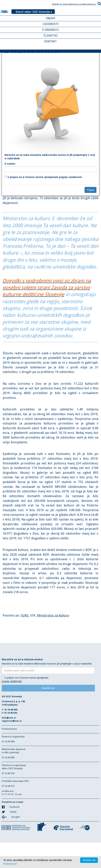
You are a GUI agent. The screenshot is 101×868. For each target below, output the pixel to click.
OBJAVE (50, 18)
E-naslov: (10, 164)
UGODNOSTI (50, 24)
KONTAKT (50, 41)
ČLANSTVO (50, 36)
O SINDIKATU (50, 30)
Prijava (90, 190)
